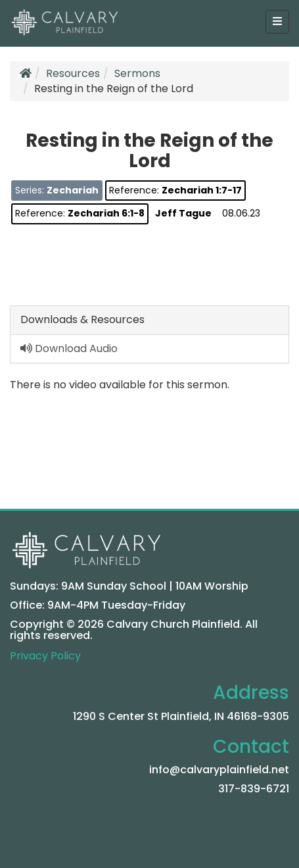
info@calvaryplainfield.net (219, 770)
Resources (73, 73)
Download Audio (69, 348)
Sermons (137, 73)
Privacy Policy (45, 656)
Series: (57, 190)
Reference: (175, 190)
